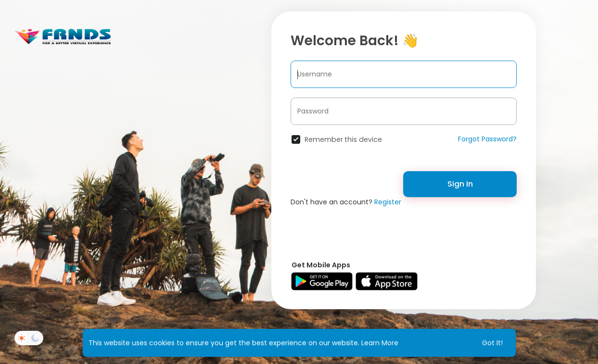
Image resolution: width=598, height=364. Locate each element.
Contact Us (514, 328)
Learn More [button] (380, 343)
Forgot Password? (487, 139)
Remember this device (343, 139)
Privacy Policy (469, 328)
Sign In (460, 184)
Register (388, 202)
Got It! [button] (492, 343)
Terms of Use (420, 328)
